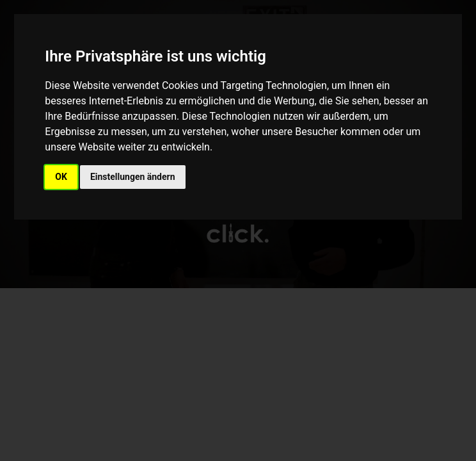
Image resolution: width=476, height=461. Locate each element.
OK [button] (61, 177)
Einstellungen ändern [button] (133, 177)
